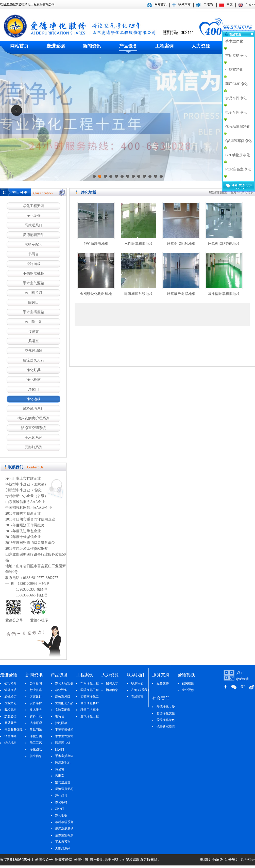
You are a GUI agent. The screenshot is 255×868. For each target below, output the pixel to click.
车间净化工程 (90, 683)
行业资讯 (36, 690)
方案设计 (36, 697)
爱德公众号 (44, 860)
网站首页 (161, 4)
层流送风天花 (33, 360)
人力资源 (201, 46)
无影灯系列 (33, 447)
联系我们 (137, 683)
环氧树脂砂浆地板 (139, 294)
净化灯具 (33, 370)
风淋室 (33, 341)
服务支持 (163, 683)
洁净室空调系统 (33, 428)
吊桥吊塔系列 (33, 409)
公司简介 (10, 683)
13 (161, 178)
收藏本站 (184, 4)
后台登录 (248, 860)
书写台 (33, 254)
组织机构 (10, 743)
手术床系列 (33, 438)
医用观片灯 (33, 293)
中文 (230, 4)
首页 (233, 192)
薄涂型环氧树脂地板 (224, 294)
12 (156, 178)
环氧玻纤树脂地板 (181, 294)
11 (150, 178)
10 (144, 178)
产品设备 (128, 46)
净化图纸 (36, 749)
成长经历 (10, 697)
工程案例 (164, 46)
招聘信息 (112, 690)
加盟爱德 (10, 716)
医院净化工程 (90, 690)
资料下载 (36, 716)
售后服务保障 (13, 730)
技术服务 (36, 710)
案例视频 (188, 683)
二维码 (208, 4)
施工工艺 (36, 743)
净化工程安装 (33, 206)
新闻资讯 (92, 46)
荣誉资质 (10, 690)
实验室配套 (33, 244)
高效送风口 (33, 225)
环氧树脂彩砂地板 (181, 244)
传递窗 (33, 331)
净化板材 (33, 380)
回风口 (33, 302)
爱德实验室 (63, 860)
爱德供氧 (82, 860)
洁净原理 (36, 723)
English (250, 4)
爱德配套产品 (33, 235)
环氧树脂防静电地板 (224, 244)
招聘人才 (112, 683)
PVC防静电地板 (96, 244)
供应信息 (36, 756)
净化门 (33, 389)
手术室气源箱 (33, 283)
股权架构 (10, 710)
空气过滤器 (33, 351)
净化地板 (33, 399)
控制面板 (33, 264)
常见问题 (36, 730)
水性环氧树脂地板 (139, 244)
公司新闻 (36, 683)
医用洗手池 (33, 322)
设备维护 (36, 703)
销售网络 (10, 736)
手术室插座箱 (33, 312)
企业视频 (188, 690)
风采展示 (10, 723)
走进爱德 (56, 46)
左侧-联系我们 (141, 690)
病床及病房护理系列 (33, 418)
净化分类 (36, 736)
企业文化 (10, 703)
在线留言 (137, 697)
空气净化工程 (90, 716)
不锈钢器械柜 (33, 273)
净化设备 (33, 216)
